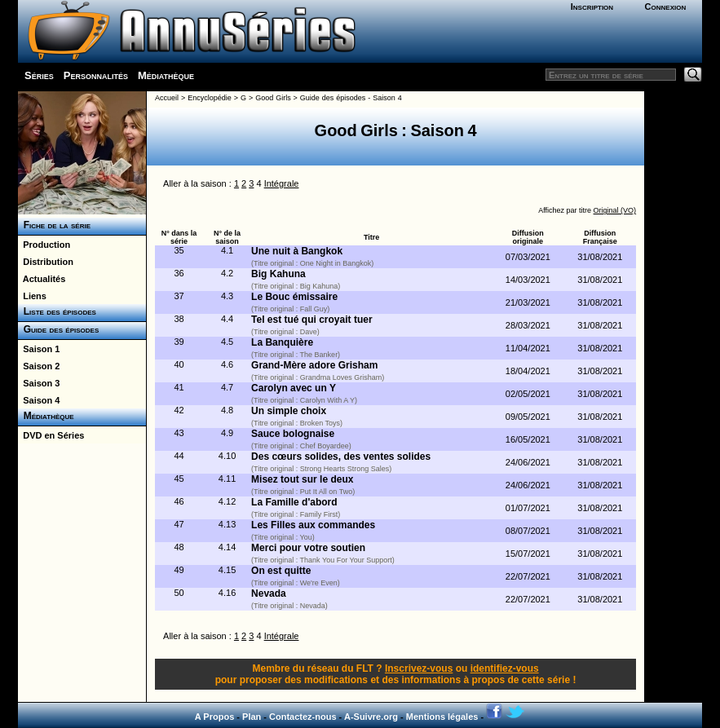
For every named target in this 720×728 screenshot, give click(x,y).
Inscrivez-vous (419, 668)
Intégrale (282, 183)
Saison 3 (39, 383)
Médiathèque (166, 75)
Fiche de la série (54, 225)
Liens (32, 296)
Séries (39, 75)
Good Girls (273, 98)
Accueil (167, 98)
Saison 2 (39, 366)
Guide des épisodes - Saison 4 (351, 98)
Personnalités (96, 75)
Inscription (592, 7)
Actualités (42, 279)
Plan (252, 717)
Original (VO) (615, 210)
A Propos (215, 717)
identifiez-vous (505, 668)
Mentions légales (442, 717)
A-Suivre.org (371, 717)
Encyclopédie (210, 98)
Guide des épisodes (58, 329)
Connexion (666, 7)
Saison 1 (39, 349)
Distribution (46, 262)
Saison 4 (39, 400)
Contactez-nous (303, 717)
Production (44, 245)
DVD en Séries (51, 435)
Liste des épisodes (57, 311)
